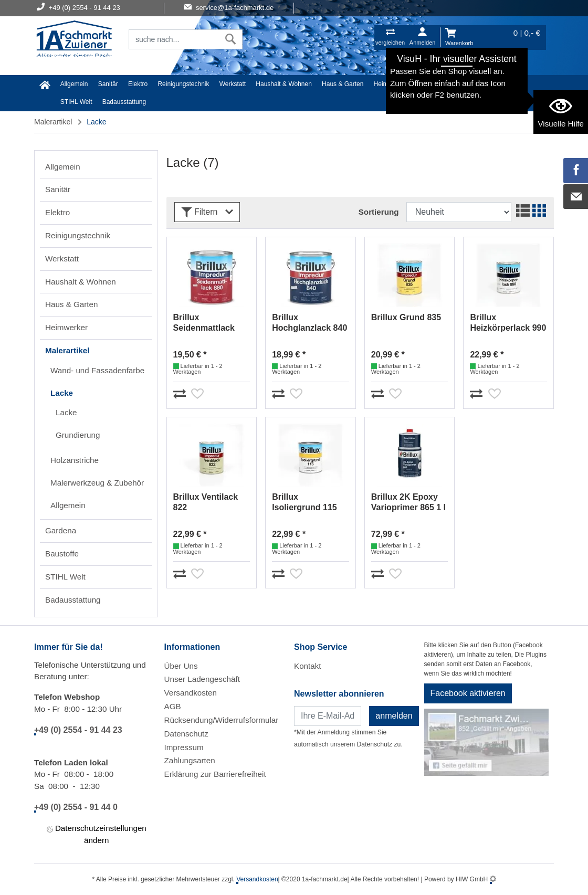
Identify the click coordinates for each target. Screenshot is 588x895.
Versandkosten (191, 693)
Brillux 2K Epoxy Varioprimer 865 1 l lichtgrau (408, 503)
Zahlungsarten (190, 760)
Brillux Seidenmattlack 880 (204, 323)
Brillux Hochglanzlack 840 (309, 323)
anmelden (394, 716)
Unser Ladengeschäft (202, 679)
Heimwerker (391, 84)
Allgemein (74, 84)
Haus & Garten (343, 84)
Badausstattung (124, 102)
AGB (173, 706)
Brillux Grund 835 (406, 317)
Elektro (138, 84)
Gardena (472, 84)
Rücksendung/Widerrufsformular (222, 720)
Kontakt (308, 666)
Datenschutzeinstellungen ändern (97, 834)
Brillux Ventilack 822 (206, 502)
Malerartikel (434, 84)
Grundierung (78, 435)
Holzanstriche (75, 460)
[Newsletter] (328, 716)
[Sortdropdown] (459, 212)
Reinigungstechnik (183, 84)
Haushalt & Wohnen (284, 84)
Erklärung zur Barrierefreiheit (215, 774)
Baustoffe (508, 84)
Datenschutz (186, 734)
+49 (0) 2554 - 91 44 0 (76, 807)
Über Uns (181, 666)
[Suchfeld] (174, 39)
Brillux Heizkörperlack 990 (508, 323)
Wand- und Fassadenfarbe (97, 370)
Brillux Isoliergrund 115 (304, 502)
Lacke (62, 393)
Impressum (184, 747)
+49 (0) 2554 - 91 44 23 (78, 730)
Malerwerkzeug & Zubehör (97, 483)
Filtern (207, 212)
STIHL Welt (76, 102)
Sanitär (108, 84)
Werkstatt (233, 84)
